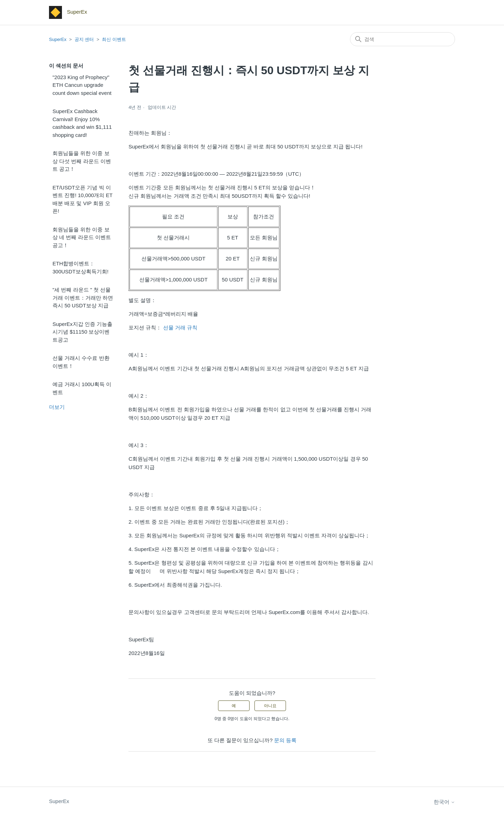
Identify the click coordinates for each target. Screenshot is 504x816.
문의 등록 (285, 740)
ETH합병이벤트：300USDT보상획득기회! (80, 267)
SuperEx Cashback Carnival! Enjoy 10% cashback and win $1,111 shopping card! (82, 123)
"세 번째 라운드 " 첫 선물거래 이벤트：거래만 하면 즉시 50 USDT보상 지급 (83, 298)
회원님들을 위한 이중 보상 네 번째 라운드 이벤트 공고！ (82, 237)
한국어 (444, 802)
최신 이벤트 (114, 39)
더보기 (57, 407)
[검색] (402, 39)
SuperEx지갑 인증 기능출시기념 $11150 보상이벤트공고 (82, 332)
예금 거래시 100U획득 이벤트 (82, 388)
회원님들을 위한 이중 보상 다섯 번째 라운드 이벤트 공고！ (82, 161)
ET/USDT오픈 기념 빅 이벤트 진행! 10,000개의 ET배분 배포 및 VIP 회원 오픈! (83, 199)
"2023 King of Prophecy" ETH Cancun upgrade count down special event (82, 85)
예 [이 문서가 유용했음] (234, 706)
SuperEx (58, 39)
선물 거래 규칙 (180, 327)
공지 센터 (84, 39)
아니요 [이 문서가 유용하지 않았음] (270, 706)
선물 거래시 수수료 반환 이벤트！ (81, 362)
